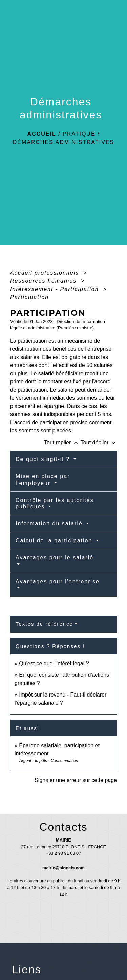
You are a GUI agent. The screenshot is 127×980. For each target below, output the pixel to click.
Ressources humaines (45, 281)
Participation (29, 297)
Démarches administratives (64, 142)
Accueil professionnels (46, 273)
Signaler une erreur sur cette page (76, 780)
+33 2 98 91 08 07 (64, 853)
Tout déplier (99, 443)
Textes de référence (44, 624)
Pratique (79, 134)
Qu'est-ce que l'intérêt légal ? (54, 663)
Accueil (42, 134)
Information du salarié (50, 524)
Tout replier (62, 443)
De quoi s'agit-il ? (44, 459)
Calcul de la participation (55, 541)
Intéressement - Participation (56, 289)
